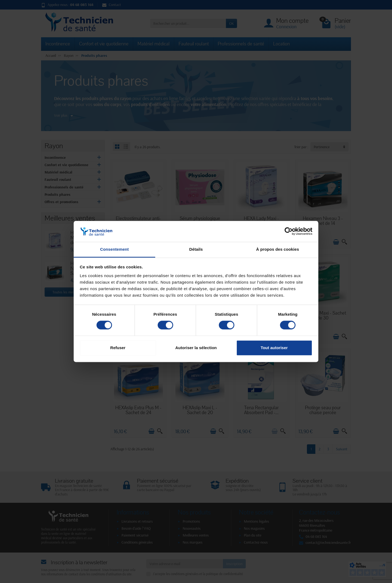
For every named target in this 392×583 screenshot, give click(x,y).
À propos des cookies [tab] (278, 249)
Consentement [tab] (114, 249)
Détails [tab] (196, 249)
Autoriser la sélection (196, 348)
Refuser (118, 348)
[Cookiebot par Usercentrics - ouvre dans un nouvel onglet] (289, 231)
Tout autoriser (274, 348)
